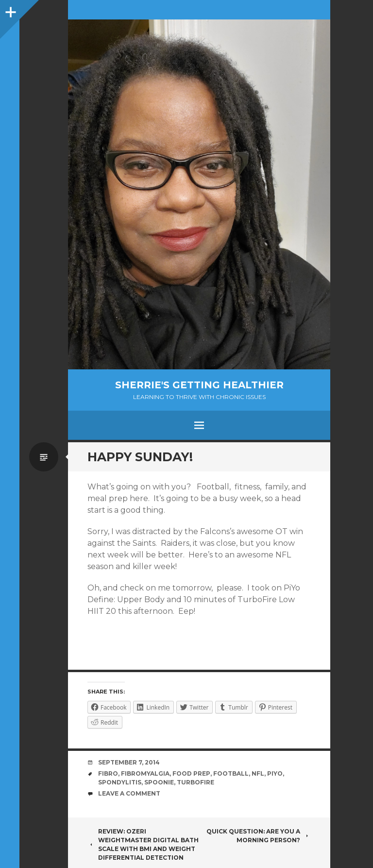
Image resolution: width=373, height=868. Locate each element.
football (231, 773)
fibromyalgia (145, 773)
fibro (108, 773)
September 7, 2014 (129, 762)
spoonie (159, 782)
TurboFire (195, 782)
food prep (191, 773)
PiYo (275, 773)
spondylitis (120, 782)
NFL (258, 773)
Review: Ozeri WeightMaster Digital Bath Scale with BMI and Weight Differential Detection (143, 844)
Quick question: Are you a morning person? (259, 836)
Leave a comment (129, 793)
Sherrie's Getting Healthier (199, 385)
